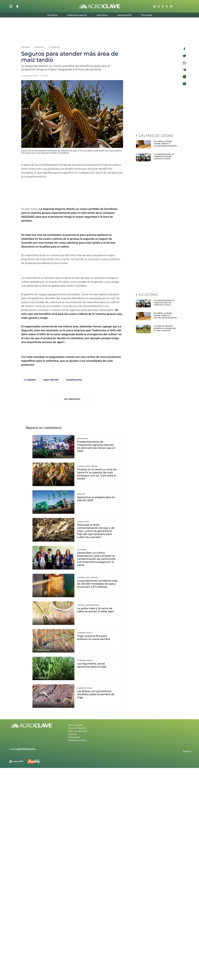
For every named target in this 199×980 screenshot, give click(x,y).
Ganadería (52, 15)
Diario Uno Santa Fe (77, 728)
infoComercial (74, 737)
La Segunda (54, 47)
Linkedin (167, 6)
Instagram (159, 6)
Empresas (40, 47)
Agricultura (102, 15)
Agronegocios (124, 15)
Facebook (163, 6)
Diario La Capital (75, 725)
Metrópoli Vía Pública (77, 740)
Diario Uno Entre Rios (78, 731)
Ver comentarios (72, 399)
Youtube (171, 6)
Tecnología (147, 15)
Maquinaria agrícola (77, 15)
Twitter (154, 6)
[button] (11, 6)
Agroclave (26, 47)
